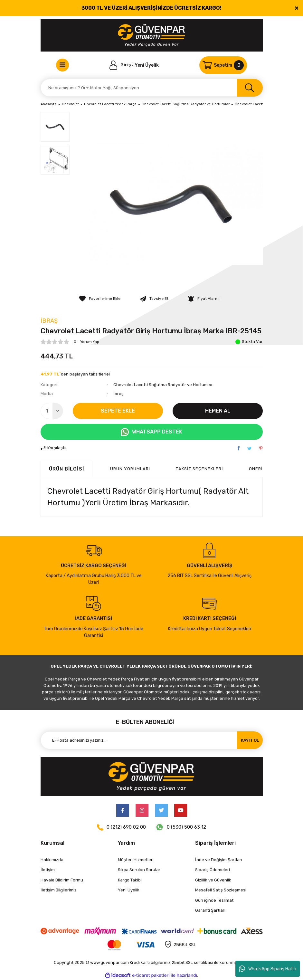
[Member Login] (121, 65)
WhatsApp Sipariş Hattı (268, 969)
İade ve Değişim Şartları (219, 860)
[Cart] (223, 65)
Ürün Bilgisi (66, 469)
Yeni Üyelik (147, 65)
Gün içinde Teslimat (214, 900)
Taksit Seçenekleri (199, 469)
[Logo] (151, 35)
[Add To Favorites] (100, 299)
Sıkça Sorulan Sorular (139, 870)
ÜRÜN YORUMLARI (130, 469)
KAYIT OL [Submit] (250, 740)
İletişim (48, 870)
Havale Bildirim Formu (62, 880)
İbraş (49, 321)
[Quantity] (52, 411)
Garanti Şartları (210, 910)
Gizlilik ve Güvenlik (213, 880)
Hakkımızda (52, 860)
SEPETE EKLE (118, 411)
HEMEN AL (218, 411)
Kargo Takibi (130, 880)
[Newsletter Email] (152, 740)
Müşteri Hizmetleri (136, 860)
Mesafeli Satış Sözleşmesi (221, 890)
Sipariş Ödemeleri (213, 870)
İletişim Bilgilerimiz (59, 890)
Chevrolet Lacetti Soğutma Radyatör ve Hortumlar (163, 385)
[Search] (152, 88)
